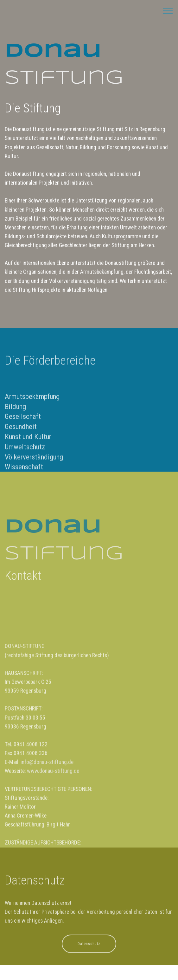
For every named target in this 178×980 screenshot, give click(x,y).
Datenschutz (89, 948)
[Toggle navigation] (168, 10)
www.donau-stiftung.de (53, 823)
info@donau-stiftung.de (47, 815)
